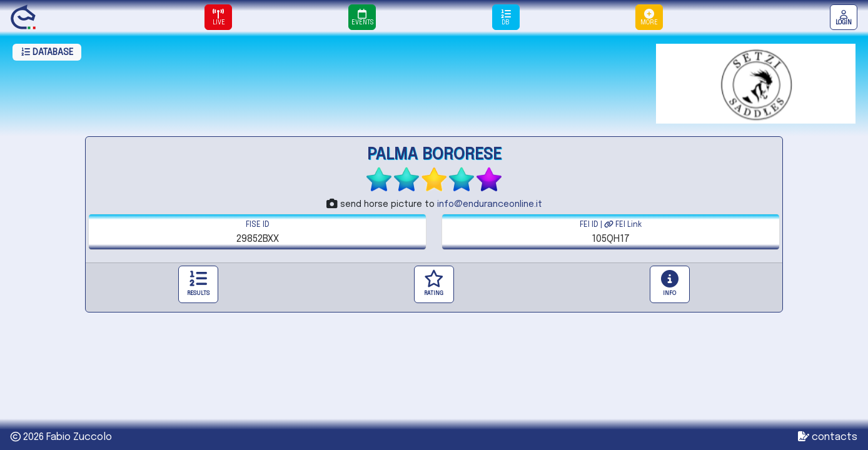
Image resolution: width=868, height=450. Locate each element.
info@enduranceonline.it (490, 204)
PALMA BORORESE (434, 155)
